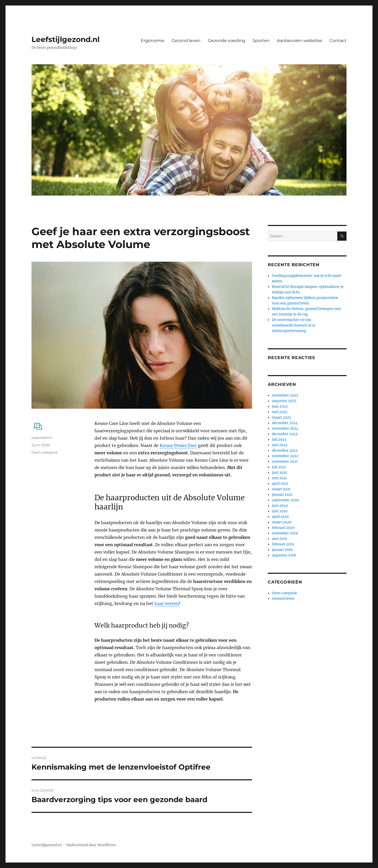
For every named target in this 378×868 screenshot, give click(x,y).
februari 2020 (283, 528)
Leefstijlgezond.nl (65, 39)
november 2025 (285, 395)
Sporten (261, 41)
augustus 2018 (284, 555)
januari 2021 (282, 495)
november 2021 (285, 462)
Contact (338, 41)
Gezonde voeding (227, 41)
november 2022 (285, 456)
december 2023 (285, 434)
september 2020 (285, 500)
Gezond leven (186, 41)
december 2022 (285, 451)
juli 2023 (279, 440)
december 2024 (285, 423)
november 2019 (285, 533)
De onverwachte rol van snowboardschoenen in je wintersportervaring (294, 325)
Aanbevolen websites (300, 41)
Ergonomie (153, 41)
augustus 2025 (284, 401)
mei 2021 (279, 478)
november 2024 (285, 428)
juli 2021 (279, 467)
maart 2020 (282, 522)
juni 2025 (280, 406)
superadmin (42, 438)
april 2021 (280, 484)
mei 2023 (280, 445)
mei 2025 (280, 412)
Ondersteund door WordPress (91, 845)
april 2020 (280, 517)
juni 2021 (280, 473)
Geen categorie (45, 452)
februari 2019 (283, 544)
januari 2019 (282, 550)
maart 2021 (281, 489)
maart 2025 (282, 417)
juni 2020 (280, 506)
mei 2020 (280, 511)
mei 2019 (280, 539)
